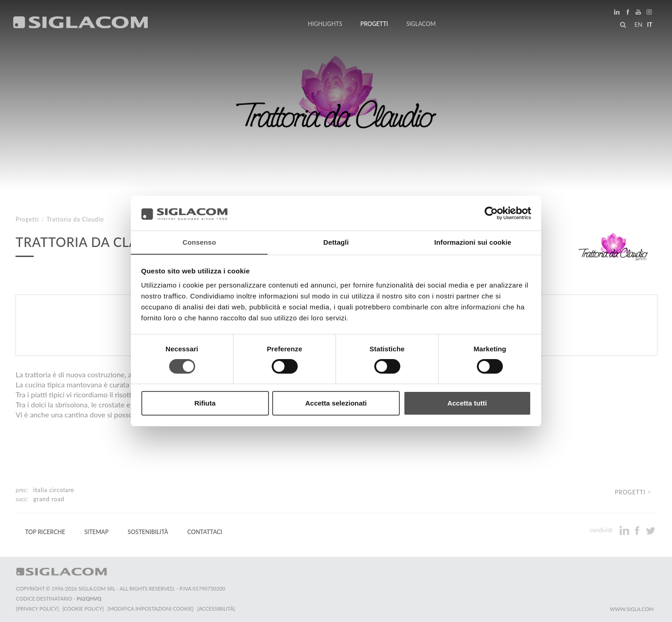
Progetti (375, 24)
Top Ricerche (45, 532)
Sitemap (96, 532)
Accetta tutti (467, 404)
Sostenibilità (148, 532)
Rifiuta (205, 404)
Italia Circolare (54, 490)
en (638, 25)
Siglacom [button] (424, 24)
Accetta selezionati (336, 404)
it (650, 25)
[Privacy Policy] (37, 609)
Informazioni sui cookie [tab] (473, 242)
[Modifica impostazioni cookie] (151, 609)
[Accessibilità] (216, 609)
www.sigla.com (632, 609)
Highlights (325, 24)
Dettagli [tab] (336, 242)
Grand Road (49, 499)
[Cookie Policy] (83, 609)
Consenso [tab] (199, 242)
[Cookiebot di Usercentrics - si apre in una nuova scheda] (491, 213)
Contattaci (205, 532)
